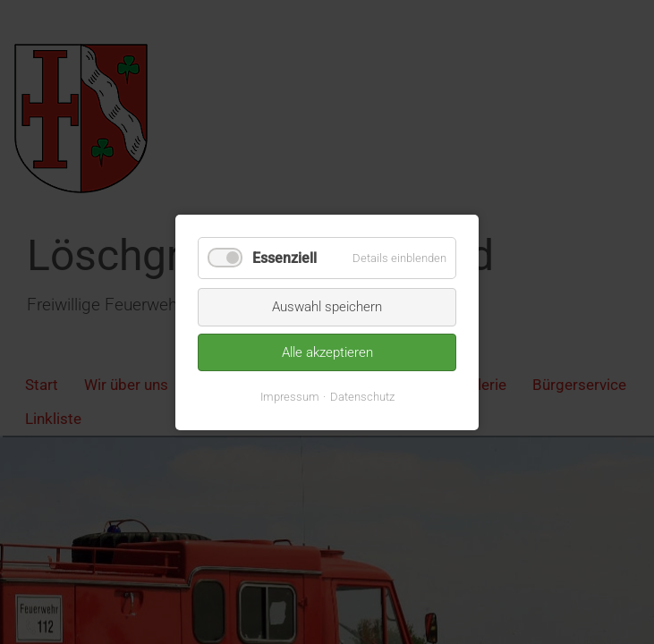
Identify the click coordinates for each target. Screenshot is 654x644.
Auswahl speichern (327, 307)
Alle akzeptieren (327, 352)
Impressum (290, 396)
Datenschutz (362, 396)
